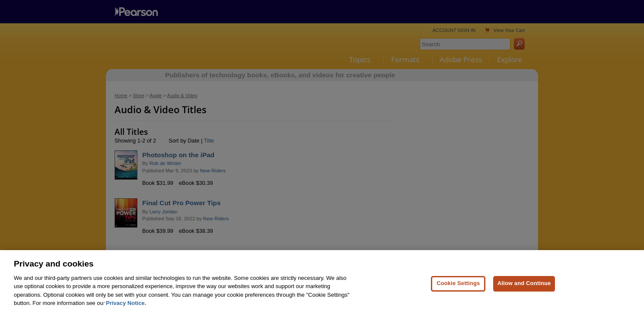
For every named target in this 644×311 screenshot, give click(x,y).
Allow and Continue (524, 290)
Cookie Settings (458, 290)
